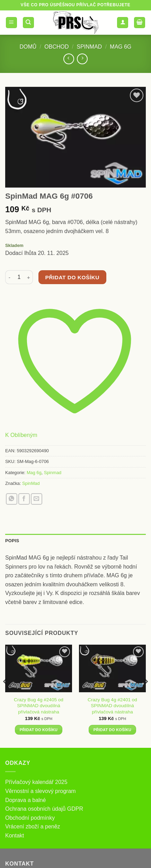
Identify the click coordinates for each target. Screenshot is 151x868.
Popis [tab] (12, 541)
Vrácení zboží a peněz (33, 826)
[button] (11, 23)
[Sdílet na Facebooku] (24, 499)
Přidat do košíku (72, 277)
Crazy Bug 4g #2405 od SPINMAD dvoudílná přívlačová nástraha (39, 706)
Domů (28, 47)
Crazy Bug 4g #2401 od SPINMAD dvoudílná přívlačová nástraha (112, 706)
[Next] (145, 696)
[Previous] (6, 696)
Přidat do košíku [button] (39, 730)
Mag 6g (121, 47)
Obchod (56, 47)
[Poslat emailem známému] (37, 499)
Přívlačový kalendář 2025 (36, 782)
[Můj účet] (123, 23)
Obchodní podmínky (30, 818)
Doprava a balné (25, 800)
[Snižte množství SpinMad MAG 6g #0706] (9, 277)
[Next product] (69, 59)
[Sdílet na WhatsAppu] (12, 499)
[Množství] (19, 277)
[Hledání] (28, 23)
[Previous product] (82, 59)
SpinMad (31, 483)
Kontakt (15, 836)
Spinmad (89, 47)
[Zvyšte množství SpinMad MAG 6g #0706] (29, 277)
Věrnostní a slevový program (41, 791)
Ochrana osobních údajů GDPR (44, 809)
